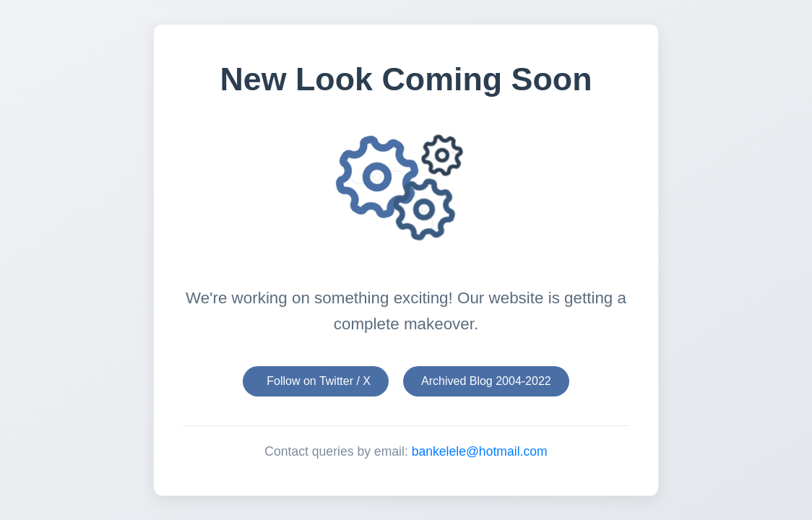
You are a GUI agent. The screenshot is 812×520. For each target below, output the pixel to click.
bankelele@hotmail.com (480, 451)
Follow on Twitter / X (319, 381)
